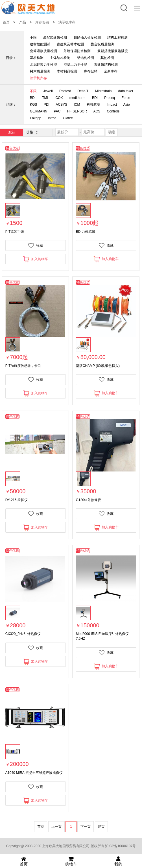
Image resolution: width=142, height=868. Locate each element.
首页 (6, 22)
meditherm (77, 98)
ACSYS (61, 105)
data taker (126, 91)
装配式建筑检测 (55, 37)
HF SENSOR (77, 111)
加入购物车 (35, 259)
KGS (33, 105)
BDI (33, 98)
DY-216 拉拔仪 (17, 500)
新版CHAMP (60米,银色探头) (98, 366)
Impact (112, 105)
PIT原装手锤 (15, 232)
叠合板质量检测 (102, 44)
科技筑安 (93, 105)
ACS (97, 111)
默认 (12, 132)
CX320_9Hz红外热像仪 (23, 634)
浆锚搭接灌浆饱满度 (113, 51)
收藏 (36, 245)
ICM (77, 105)
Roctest (65, 91)
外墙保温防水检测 (77, 51)
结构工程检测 (117, 37)
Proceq (110, 98)
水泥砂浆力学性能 (43, 65)
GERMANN (39, 111)
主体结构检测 (60, 58)
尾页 (101, 827)
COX (59, 98)
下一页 (86, 827)
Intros (52, 118)
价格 (32, 132)
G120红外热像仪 (89, 500)
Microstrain (103, 91)
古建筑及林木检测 (70, 44)
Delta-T (83, 91)
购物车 (71, 861)
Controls (113, 111)
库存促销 (42, 22)
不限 (33, 37)
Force (126, 98)
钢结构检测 (86, 58)
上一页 (56, 827)
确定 (112, 132)
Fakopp (36, 118)
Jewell (48, 91)
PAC (57, 111)
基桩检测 (37, 58)
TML (45, 98)
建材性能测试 (40, 44)
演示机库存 (67, 22)
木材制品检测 (67, 71)
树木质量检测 (40, 71)
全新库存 (111, 71)
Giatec (68, 118)
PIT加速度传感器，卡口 (23, 366)
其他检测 (107, 58)
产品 (23, 22)
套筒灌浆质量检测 (43, 51)
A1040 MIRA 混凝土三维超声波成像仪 (34, 773)
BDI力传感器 (86, 232)
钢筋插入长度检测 (87, 37)
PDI (47, 105)
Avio (127, 105)
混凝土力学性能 (75, 65)
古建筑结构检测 (106, 65)
